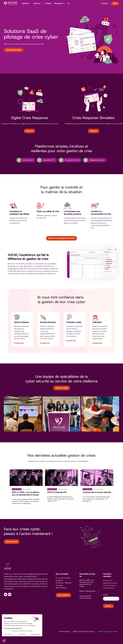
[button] (6, 414)
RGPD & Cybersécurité (57, 492)
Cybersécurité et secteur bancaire (97, 492)
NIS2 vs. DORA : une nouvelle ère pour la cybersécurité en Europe (26, 494)
